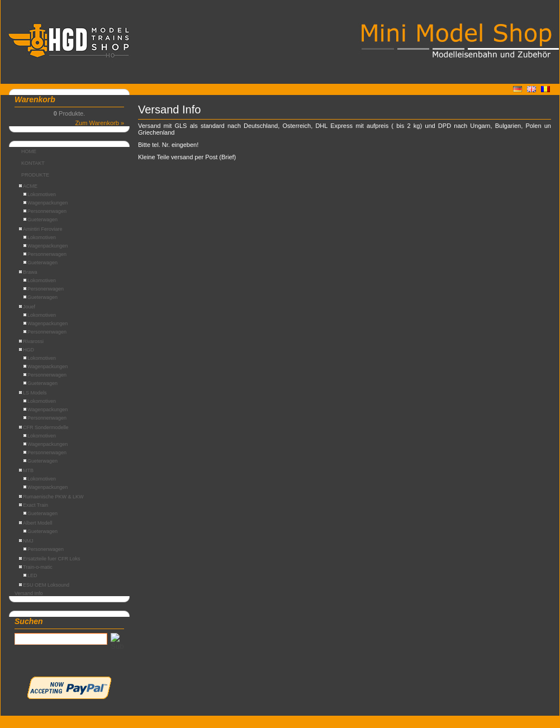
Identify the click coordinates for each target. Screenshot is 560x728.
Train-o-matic (36, 567)
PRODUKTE (35, 175)
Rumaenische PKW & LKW (51, 497)
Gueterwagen (41, 220)
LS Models (33, 393)
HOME (29, 151)
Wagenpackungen (46, 203)
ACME (28, 186)
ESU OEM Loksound (44, 585)
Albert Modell (36, 523)
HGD (27, 350)
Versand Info (29, 593)
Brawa (28, 272)
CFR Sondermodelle (44, 427)
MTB (26, 470)
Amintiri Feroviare (41, 229)
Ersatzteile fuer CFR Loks (50, 559)
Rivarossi (31, 341)
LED (30, 575)
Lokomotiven (40, 194)
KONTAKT (33, 163)
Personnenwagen (45, 211)
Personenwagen (44, 289)
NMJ (26, 541)
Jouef (27, 307)
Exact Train (34, 505)
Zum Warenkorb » (99, 123)
